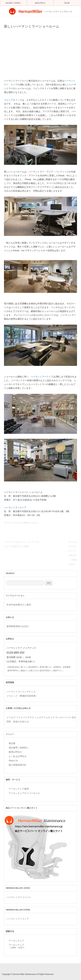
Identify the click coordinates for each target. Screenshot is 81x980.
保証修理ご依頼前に (13, 3)
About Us (13, 761)
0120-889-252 (15, 653)
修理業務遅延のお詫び (18, 626)
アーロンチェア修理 (19, 789)
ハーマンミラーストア (42, 377)
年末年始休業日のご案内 (19, 605)
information (18, 523)
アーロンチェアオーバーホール (24, 793)
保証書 (67, 3)
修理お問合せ (40, 3)
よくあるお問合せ (18, 756)
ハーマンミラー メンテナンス (58, 12)
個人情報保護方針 (18, 765)
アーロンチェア (16, 941)
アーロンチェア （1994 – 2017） (17, 946)
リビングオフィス (13, 100)
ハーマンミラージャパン (19, 897)
